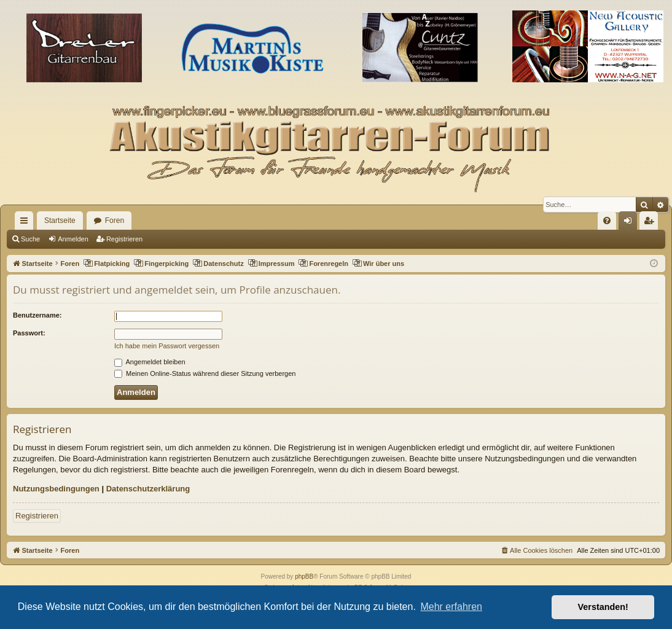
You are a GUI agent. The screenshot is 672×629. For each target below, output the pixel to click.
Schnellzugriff (26, 223)
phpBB (304, 576)
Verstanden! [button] (603, 607)
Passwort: (29, 333)
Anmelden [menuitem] (631, 223)
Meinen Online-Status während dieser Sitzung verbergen (205, 373)
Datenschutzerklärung (148, 489)
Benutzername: (37, 315)
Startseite (60, 221)
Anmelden (73, 239)
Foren (115, 221)
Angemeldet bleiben (150, 362)
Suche (30, 239)
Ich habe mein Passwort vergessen (167, 346)
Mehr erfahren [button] (451, 607)
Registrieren (124, 239)
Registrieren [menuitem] (651, 223)
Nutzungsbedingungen (56, 489)
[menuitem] (607, 221)
